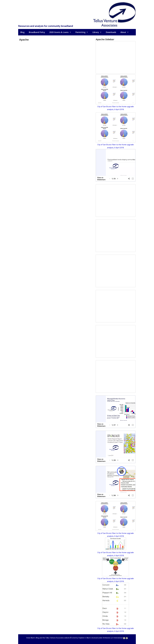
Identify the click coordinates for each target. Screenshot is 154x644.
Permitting (83, 32)
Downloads (111, 32)
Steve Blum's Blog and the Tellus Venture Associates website (48, 638)
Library (98, 32)
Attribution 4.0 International (115, 638)
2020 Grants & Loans (61, 32)
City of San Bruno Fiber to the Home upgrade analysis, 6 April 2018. (116, 107)
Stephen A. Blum (84, 638)
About (126, 32)
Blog (22, 32)
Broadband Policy (37, 32)
